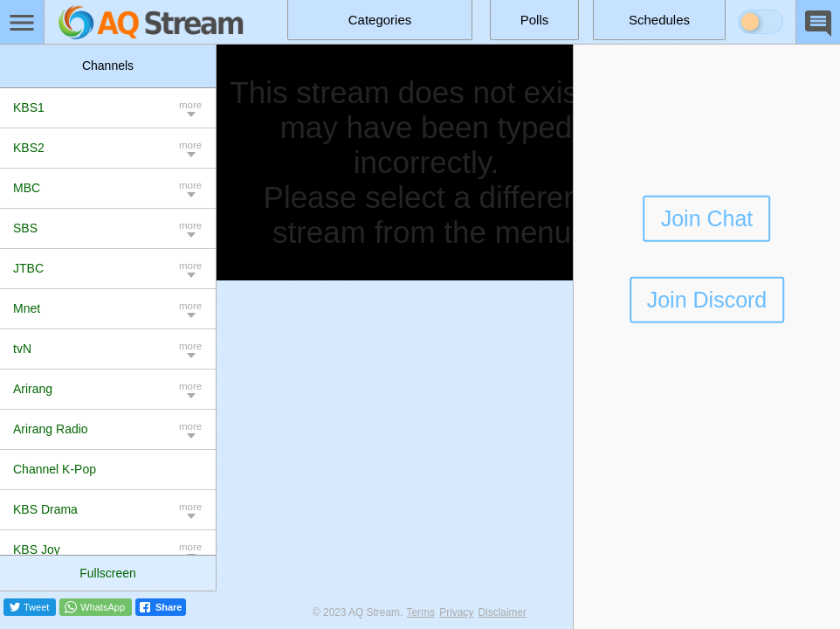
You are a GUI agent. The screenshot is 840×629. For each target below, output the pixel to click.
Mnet (27, 308)
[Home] (151, 22)
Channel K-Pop (55, 469)
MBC (27, 188)
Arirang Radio (51, 429)
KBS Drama (45, 509)
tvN (22, 349)
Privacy (456, 612)
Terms (421, 612)
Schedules (659, 20)
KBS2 (29, 148)
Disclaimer (503, 612)
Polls (535, 20)
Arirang (33, 389)
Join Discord (707, 300)
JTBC (28, 268)
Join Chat (707, 218)
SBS (25, 228)
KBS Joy (37, 550)
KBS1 (29, 107)
